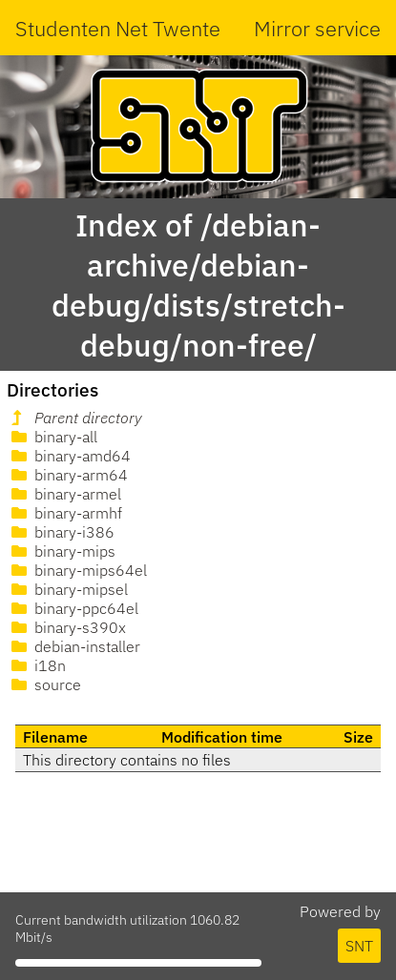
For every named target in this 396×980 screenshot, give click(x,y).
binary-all (52, 437)
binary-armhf (65, 513)
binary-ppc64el (73, 608)
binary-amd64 (69, 456)
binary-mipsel (68, 589)
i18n (37, 665)
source (44, 684)
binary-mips (62, 551)
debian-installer (74, 646)
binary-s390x (67, 627)
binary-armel (64, 494)
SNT (359, 946)
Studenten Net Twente (118, 28)
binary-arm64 (68, 475)
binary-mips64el (77, 570)
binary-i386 (61, 532)
